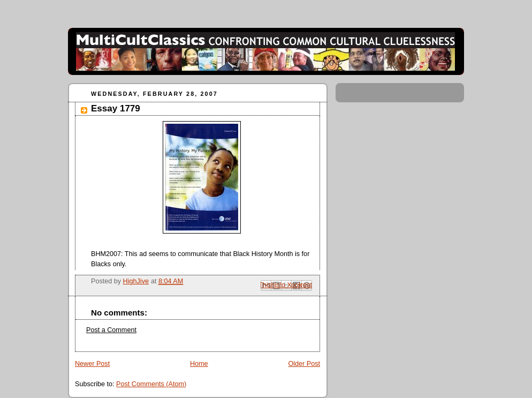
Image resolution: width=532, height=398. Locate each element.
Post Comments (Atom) (151, 384)
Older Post (304, 364)
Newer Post (92, 364)
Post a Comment (111, 330)
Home (199, 364)
